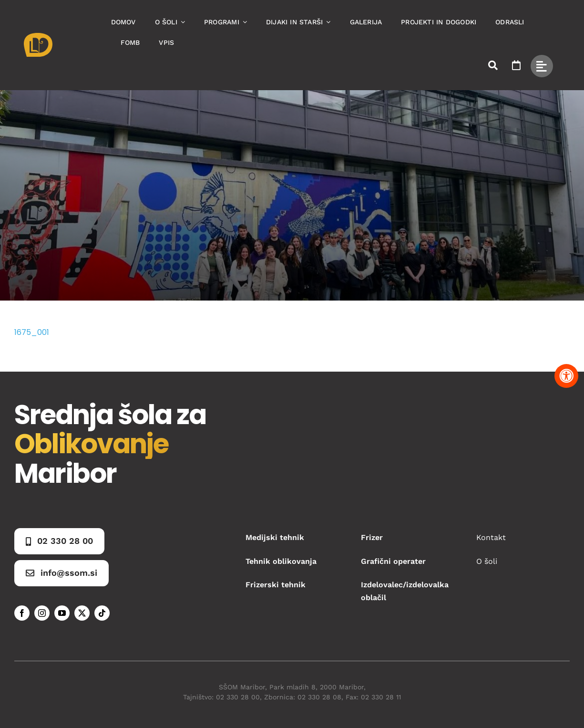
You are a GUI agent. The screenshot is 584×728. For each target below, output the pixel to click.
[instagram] (42, 613)
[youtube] (62, 613)
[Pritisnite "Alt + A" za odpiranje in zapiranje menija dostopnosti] (566, 376)
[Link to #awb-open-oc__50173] (493, 65)
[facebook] (22, 613)
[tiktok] (102, 613)
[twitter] (82, 613)
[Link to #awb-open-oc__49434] (542, 66)
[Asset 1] (38, 36)
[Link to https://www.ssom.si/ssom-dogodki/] (516, 65)
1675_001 (32, 332)
